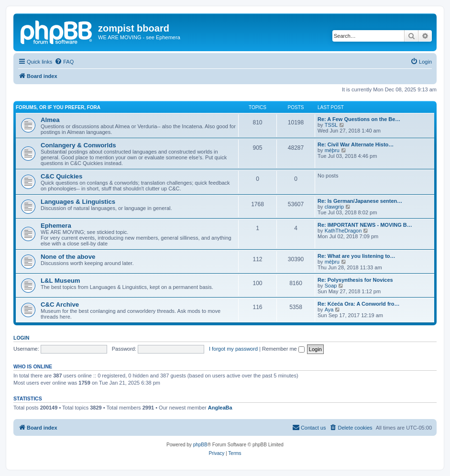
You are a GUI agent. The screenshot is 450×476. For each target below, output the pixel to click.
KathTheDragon (343, 231)
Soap (331, 286)
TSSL (331, 125)
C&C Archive (60, 304)
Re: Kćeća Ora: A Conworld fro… (359, 304)
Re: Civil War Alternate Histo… (356, 144)
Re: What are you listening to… (357, 256)
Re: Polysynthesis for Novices (355, 280)
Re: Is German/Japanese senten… (360, 201)
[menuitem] (64, 62)
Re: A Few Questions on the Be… (359, 119)
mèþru (332, 150)
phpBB (200, 445)
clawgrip (334, 207)
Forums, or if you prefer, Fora (58, 107)
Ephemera (56, 226)
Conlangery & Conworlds (78, 145)
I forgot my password (233, 349)
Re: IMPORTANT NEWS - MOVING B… (365, 225)
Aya (329, 310)
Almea (50, 120)
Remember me (283, 349)
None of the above (68, 257)
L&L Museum (60, 281)
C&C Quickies (61, 176)
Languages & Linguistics (78, 202)
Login (21, 338)
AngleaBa (220, 408)
